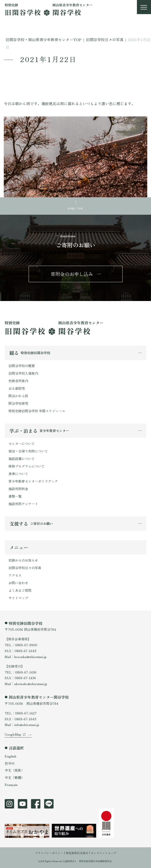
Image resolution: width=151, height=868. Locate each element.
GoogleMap (13, 734)
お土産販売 (17, 388)
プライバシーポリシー (49, 853)
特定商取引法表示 (77, 853)
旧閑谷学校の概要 (22, 366)
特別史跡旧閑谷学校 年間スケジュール (37, 411)
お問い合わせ (18, 583)
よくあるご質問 (20, 590)
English (10, 756)
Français (11, 785)
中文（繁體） (15, 777)
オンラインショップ (104, 853)
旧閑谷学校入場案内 (23, 373)
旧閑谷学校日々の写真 (25, 568)
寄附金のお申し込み (72, 274)
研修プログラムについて (27, 466)
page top (75, 208)
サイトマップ (18, 598)
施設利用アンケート (23, 504)
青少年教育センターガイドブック (33, 481)
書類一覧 (15, 496)
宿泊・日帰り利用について (28, 451)
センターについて (22, 444)
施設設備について (22, 459)
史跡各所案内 (18, 381)
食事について (18, 474)
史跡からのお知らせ (23, 560)
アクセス (15, 575)
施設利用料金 (18, 489)
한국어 (10, 763)
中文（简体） (15, 770)
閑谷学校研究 (18, 403)
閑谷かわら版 (18, 396)
